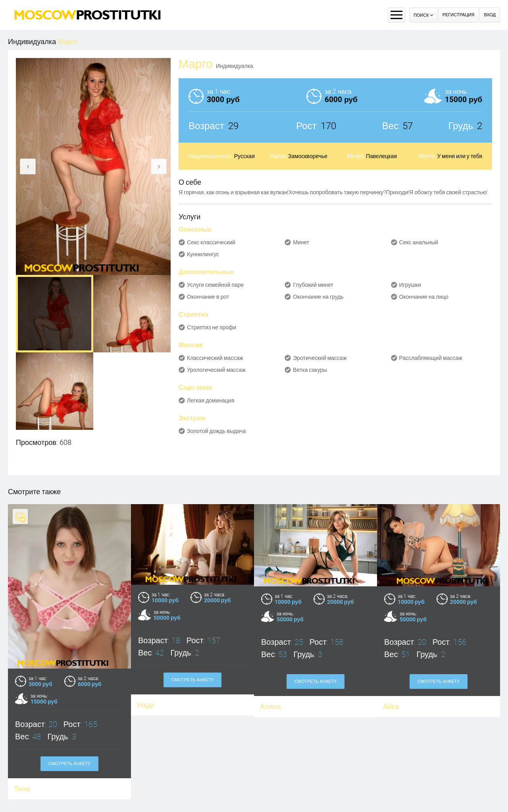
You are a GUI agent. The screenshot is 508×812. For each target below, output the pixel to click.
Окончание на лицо (424, 297)
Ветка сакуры (310, 370)
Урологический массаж (216, 370)
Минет (301, 242)
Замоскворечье (308, 156)
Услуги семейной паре (215, 285)
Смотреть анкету (70, 764)
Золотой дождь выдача (216, 431)
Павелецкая (381, 156)
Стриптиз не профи (212, 327)
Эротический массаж (320, 358)
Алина (270, 707)
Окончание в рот (208, 297)
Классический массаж (215, 358)
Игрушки (410, 285)
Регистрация (459, 15)
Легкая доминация (211, 400)
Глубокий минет (313, 285)
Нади (146, 705)
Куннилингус (203, 254)
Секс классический (211, 242)
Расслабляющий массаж (431, 358)
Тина (22, 789)
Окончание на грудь (318, 297)
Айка (391, 707)
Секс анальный (419, 242)
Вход (490, 15)
